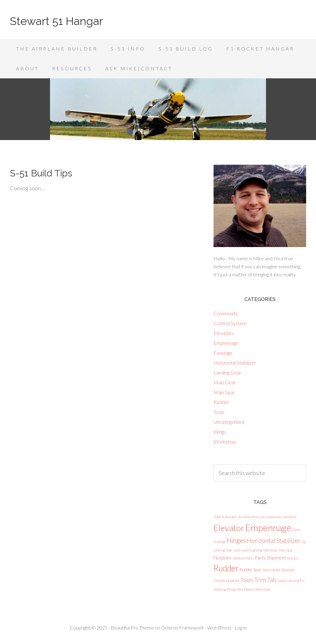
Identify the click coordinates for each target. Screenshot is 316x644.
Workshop (225, 442)
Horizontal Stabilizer (235, 363)
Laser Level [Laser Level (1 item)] (241, 550)
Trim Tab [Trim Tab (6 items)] (265, 580)
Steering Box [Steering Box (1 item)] (272, 570)
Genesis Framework (183, 627)
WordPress (219, 627)
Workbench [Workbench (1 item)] (246, 589)
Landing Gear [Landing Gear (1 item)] (223, 550)
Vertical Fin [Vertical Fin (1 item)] (296, 581)
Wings (220, 432)
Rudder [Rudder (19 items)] (226, 568)
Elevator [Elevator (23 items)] (229, 528)
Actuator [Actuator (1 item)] (231, 517)
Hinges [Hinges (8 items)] (236, 540)
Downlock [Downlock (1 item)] (289, 517)
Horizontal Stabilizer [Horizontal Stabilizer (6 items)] (274, 541)
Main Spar (224, 392)
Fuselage (223, 353)
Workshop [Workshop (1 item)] (263, 589)
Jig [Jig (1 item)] (304, 541)
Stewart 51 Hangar (56, 21)
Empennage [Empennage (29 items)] (268, 528)
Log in (241, 627)
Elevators (224, 333)
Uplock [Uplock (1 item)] (282, 581)
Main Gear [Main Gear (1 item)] (270, 550)
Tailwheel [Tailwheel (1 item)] (288, 570)
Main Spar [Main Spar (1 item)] (286, 550)
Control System (230, 323)
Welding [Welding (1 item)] (220, 589)
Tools (219, 412)
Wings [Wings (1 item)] (232, 589)
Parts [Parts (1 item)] (250, 558)
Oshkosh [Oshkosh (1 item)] (239, 558)
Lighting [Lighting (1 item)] (256, 550)
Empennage (226, 343)
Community (226, 313)
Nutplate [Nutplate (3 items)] (223, 558)
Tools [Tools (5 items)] (247, 580)
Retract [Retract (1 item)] (292, 558)
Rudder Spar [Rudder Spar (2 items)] (251, 570)
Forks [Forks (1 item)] (296, 530)
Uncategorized (229, 422)
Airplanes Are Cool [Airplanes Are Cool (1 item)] (251, 517)
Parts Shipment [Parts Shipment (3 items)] (270, 558)
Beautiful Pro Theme (132, 627)
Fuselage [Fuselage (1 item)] (220, 541)
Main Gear (225, 382)
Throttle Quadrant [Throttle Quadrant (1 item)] (227, 581)
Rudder (221, 402)
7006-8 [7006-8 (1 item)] (219, 517)
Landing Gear (227, 372)
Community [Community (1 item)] (273, 517)
